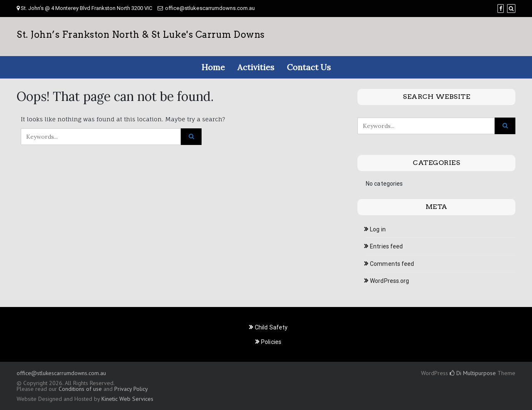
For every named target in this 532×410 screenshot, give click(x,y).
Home (213, 67)
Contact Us (309, 67)
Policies (271, 342)
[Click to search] (191, 137)
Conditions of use (80, 389)
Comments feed (392, 264)
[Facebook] (501, 9)
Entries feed (386, 246)
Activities (256, 67)
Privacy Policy (131, 389)
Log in (378, 229)
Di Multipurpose (473, 373)
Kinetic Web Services (127, 399)
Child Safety (271, 327)
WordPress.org (389, 281)
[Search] (511, 9)
